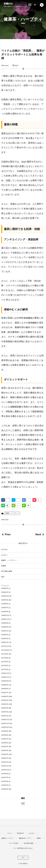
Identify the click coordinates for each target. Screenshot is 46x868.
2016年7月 (5, 693)
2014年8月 (5, 774)
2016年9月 (5, 685)
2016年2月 (5, 712)
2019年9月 (5, 600)
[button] (42, 5)
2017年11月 (5, 646)
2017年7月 (5, 662)
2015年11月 (5, 723)
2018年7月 (5, 631)
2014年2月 (5, 785)
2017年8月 (5, 658)
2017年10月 (5, 650)
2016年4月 (5, 704)
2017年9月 (5, 654)
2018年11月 (5, 619)
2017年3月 (5, 669)
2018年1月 (5, 642)
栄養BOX (8, 4)
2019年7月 (5, 608)
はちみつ (4, 555)
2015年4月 (5, 750)
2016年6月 (5, 696)
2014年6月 (5, 781)
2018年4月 (5, 635)
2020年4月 (5, 592)
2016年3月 (5, 708)
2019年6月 (5, 612)
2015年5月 (5, 747)
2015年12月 (5, 720)
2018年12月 (5, 615)
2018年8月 (5, 627)
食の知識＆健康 (7, 571)
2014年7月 (5, 777)
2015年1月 (5, 762)
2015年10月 (5, 727)
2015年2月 (5, 758)
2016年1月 (5, 716)
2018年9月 (5, 623)
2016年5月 (5, 700)
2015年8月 (5, 735)
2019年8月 (5, 604)
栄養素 (3, 566)
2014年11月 (5, 770)
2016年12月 (5, 673)
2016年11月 (5, 677)
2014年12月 (5, 766)
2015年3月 (5, 754)
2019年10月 (5, 596)
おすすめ (4, 549)
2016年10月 (5, 681)
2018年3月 (5, 639)
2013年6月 (5, 789)
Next (40, 534)
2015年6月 (5, 743)
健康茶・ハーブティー (12, 513)
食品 (3, 577)
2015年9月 (5, 731)
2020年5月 (5, 588)
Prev (6, 534)
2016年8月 (5, 689)
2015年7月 (5, 739)
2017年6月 (5, 666)
